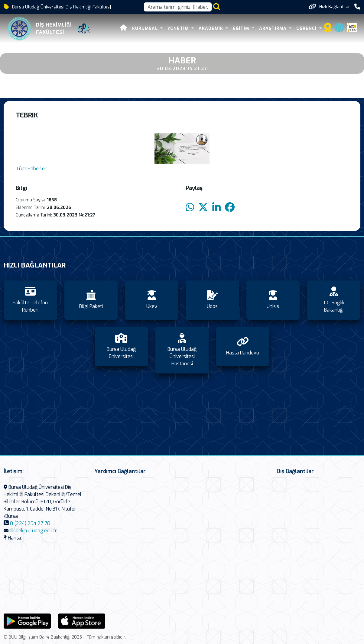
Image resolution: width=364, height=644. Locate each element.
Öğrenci (307, 29)
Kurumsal (146, 29)
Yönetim (179, 29)
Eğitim (242, 29)
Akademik (212, 29)
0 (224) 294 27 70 (30, 523)
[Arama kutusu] (178, 7)
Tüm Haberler (31, 169)
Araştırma (274, 29)
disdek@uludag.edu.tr (33, 531)
